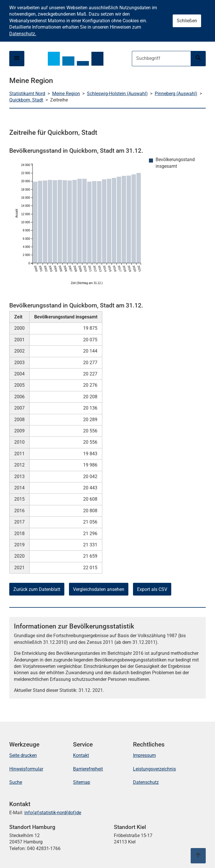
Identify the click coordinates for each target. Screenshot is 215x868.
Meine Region (66, 94)
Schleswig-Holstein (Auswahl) (117, 94)
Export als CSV (152, 589)
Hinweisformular (26, 769)
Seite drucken (23, 755)
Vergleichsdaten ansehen (99, 589)
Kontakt (81, 755)
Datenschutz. (23, 34)
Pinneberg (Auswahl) (176, 94)
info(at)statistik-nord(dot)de (53, 813)
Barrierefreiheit (88, 769)
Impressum (144, 755)
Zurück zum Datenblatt (37, 589)
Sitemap (82, 782)
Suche (16, 782)
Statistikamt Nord (27, 94)
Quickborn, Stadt (26, 100)
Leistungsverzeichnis (154, 769)
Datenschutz (146, 782)
